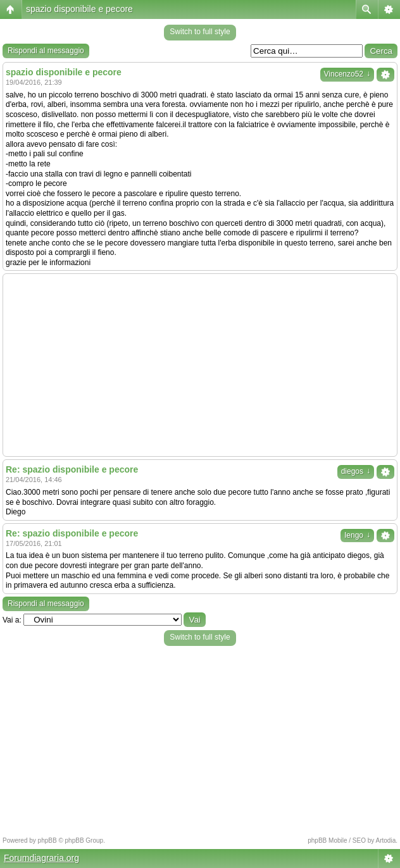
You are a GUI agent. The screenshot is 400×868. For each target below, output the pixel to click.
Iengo (357, 535)
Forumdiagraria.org (41, 858)
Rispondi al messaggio (46, 51)
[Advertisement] (200, 365)
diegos (356, 471)
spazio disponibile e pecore (79, 9)
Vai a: (12, 620)
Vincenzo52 (347, 74)
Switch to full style (200, 32)
